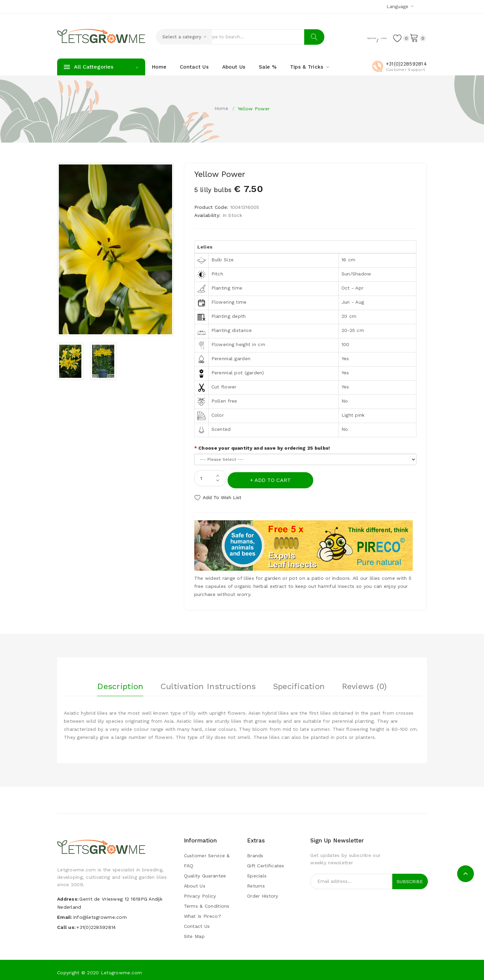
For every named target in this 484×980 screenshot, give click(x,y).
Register (348, 37)
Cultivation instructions (208, 680)
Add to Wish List (222, 495)
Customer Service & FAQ (207, 856)
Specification (299, 680)
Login (373, 37)
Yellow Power (254, 109)
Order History (263, 892)
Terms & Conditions (207, 902)
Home (221, 108)
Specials (257, 871)
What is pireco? (203, 912)
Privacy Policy (200, 892)
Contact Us (197, 922)
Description (120, 680)
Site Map (194, 932)
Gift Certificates (266, 861)
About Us (195, 881)
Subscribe (410, 877)
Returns (256, 881)
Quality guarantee (205, 871)
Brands (255, 851)
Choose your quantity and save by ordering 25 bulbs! (264, 448)
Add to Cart (275, 478)
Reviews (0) (364, 680)
